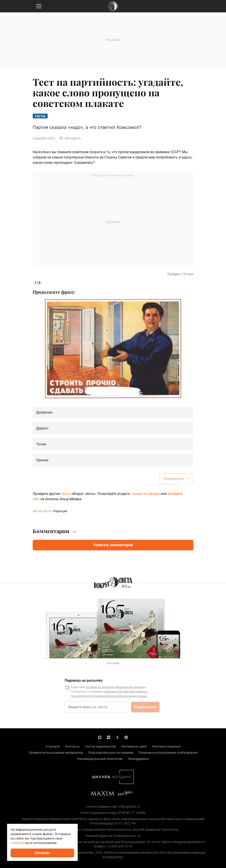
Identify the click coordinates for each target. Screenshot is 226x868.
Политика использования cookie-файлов (168, 753)
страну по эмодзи (145, 494)
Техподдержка (138, 759)
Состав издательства (100, 746)
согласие (17, 843)
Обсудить (70, 138)
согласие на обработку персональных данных (115, 687)
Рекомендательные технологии (100, 759)
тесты (66, 494)
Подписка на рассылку (84, 680)
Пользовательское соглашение (111, 753)
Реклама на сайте (134, 746)
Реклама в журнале (166, 746)
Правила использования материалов (56, 753)
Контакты (72, 746)
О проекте (53, 746)
